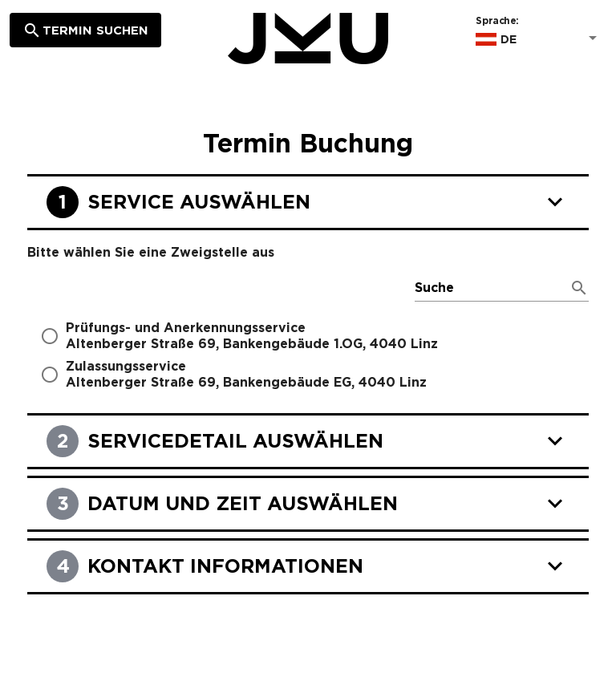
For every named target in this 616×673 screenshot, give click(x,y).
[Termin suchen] (85, 30)
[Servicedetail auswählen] (308, 446)
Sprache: (497, 21)
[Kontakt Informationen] (308, 571)
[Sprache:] (548, 39)
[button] (539, 39)
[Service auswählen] (308, 207)
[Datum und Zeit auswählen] (308, 509)
